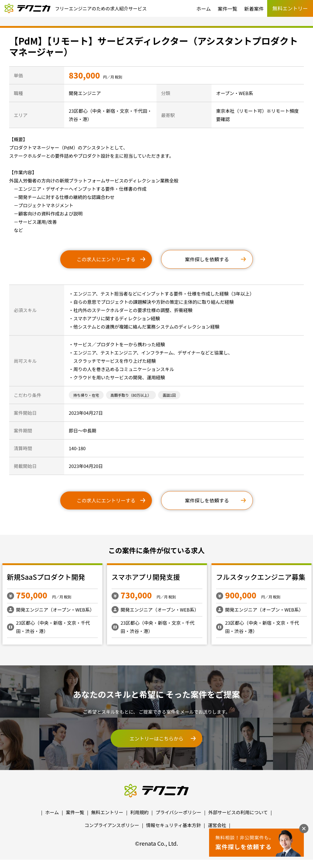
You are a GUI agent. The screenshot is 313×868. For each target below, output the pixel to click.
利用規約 (139, 812)
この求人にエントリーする (106, 259)
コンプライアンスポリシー (112, 825)
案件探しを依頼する (207, 259)
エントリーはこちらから (156, 738)
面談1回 (169, 395)
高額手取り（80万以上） (131, 395)
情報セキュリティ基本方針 (173, 825)
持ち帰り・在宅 (86, 395)
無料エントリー (107, 812)
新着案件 (254, 9)
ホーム (204, 9)
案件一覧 (227, 9)
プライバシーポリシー (179, 812)
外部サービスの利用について (238, 812)
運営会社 (217, 825)
